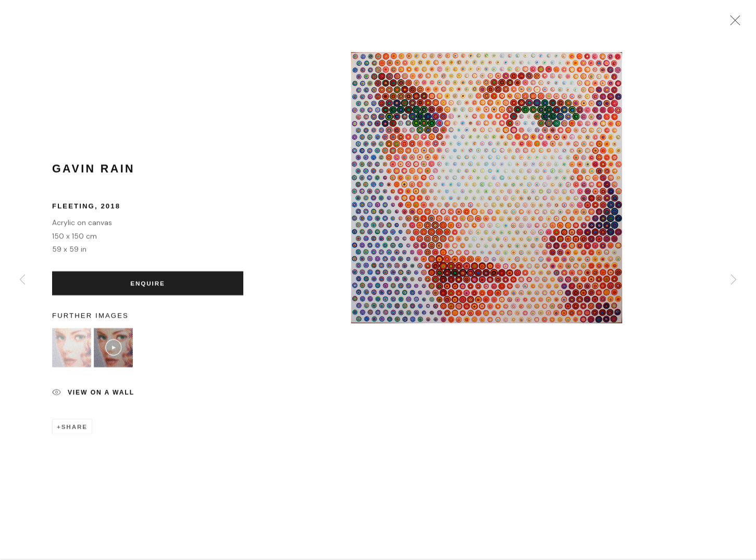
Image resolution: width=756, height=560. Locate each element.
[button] (72, 351)
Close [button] (733, 23)
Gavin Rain (94, 172)
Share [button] (75, 430)
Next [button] (734, 280)
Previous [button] (22, 280)
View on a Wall (93, 396)
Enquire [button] (147, 287)
